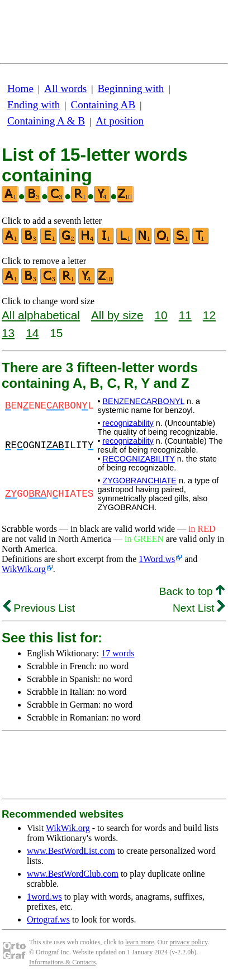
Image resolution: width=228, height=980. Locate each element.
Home (20, 88)
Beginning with (131, 88)
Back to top (192, 591)
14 (32, 333)
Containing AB (103, 105)
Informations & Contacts (62, 962)
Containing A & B (46, 121)
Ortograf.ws (48, 919)
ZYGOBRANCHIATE (139, 481)
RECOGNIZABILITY (138, 459)
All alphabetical (41, 315)
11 (185, 315)
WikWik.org (24, 569)
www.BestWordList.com (71, 851)
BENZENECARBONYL (143, 401)
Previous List (39, 608)
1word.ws (44, 897)
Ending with (34, 105)
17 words (118, 653)
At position (120, 121)
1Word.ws (157, 559)
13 (8, 333)
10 (161, 315)
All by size (117, 315)
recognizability (128, 423)
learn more (140, 942)
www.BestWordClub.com (73, 874)
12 (209, 315)
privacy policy (188, 942)
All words (65, 88)
